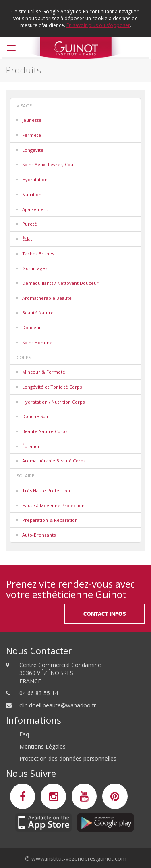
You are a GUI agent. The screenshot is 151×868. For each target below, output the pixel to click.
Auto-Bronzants (39, 535)
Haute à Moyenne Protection (53, 505)
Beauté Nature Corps (45, 431)
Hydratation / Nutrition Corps (53, 402)
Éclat (27, 239)
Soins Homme (37, 342)
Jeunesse (32, 120)
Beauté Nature (38, 313)
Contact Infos (105, 614)
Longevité (33, 150)
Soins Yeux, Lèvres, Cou (48, 164)
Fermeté (32, 135)
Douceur (32, 327)
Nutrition (32, 194)
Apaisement (35, 209)
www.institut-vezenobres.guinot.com (79, 859)
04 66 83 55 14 (39, 693)
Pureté (30, 224)
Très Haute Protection (46, 490)
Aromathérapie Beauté (47, 298)
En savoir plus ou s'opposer (98, 25)
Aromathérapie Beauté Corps (54, 461)
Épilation (31, 446)
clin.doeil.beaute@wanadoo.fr (58, 705)
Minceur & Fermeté (44, 372)
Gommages (35, 268)
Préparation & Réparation (50, 520)
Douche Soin (36, 416)
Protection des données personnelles (68, 758)
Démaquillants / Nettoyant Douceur (60, 283)
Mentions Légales (42, 746)
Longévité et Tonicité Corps (52, 387)
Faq (24, 734)
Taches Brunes (38, 254)
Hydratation (35, 179)
